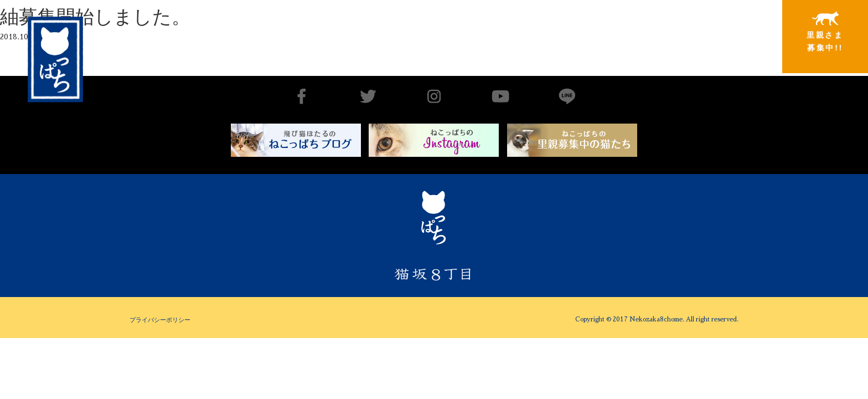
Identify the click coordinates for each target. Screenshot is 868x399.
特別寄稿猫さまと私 (736, 32)
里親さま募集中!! (825, 32)
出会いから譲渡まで (556, 31)
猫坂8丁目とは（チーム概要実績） (467, 29)
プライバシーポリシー (160, 320)
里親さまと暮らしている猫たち (646, 40)
